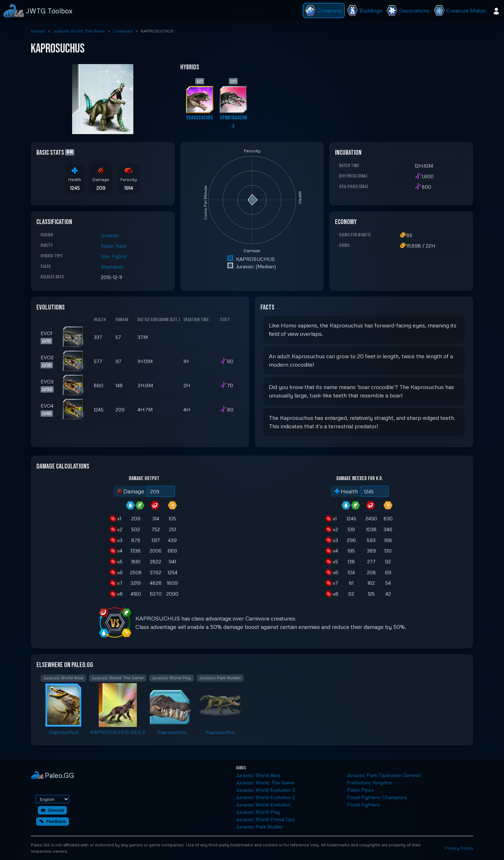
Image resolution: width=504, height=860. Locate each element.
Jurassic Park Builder (260, 827)
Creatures (123, 31)
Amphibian (112, 267)
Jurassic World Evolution (263, 804)
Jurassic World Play (258, 812)
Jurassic (110, 235)
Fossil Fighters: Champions (377, 797)
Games (38, 31)
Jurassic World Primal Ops (265, 819)
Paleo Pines (360, 790)
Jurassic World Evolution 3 (265, 790)
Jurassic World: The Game (79, 31)
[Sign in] (496, 11)
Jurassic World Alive (258, 775)
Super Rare (114, 246)
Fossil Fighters (363, 804)
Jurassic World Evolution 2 (265, 797)
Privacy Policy (459, 848)
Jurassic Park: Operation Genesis (384, 775)
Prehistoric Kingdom (370, 782)
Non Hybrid (114, 256)
